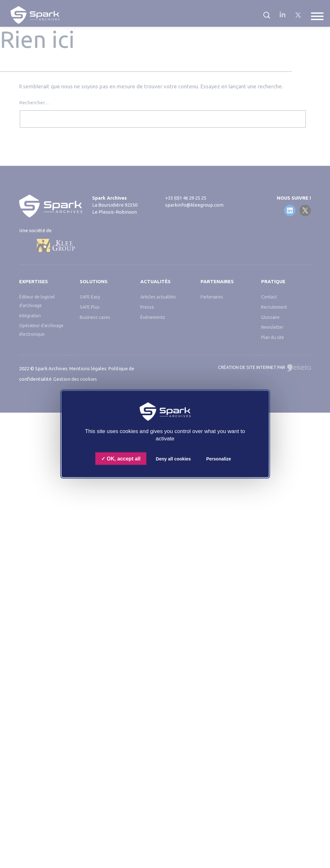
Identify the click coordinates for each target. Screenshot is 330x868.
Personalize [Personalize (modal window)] (219, 459)
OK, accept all (121, 459)
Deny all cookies (173, 459)
